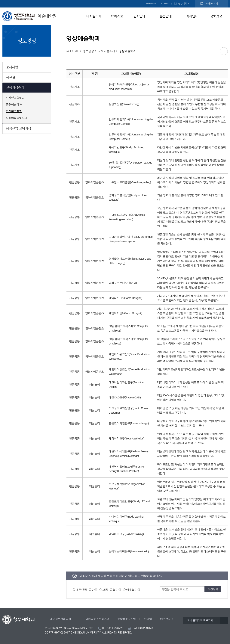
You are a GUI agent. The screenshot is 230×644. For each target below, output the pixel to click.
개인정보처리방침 (60, 619)
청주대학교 (184, 4)
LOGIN (165, 4)
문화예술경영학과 (17, 118)
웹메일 (148, 619)
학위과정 (117, 16)
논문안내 (166, 16)
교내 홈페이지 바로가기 (200, 620)
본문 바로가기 (115, 0)
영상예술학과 (14, 111)
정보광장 (216, 16)
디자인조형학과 (15, 98)
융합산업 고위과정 (18, 129)
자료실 (11, 77)
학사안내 (192, 16)
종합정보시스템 (127, 619)
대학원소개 (94, 16)
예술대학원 (29, 16)
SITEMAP (151, 4)
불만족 (117, 590)
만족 (95, 590)
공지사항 (12, 67)
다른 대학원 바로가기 (210, 4)
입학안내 (140, 16)
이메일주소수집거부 (97, 619)
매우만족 (81, 590)
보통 (105, 590)
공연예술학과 (14, 105)
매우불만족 (133, 590)
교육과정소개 (15, 87)
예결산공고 (167, 619)
